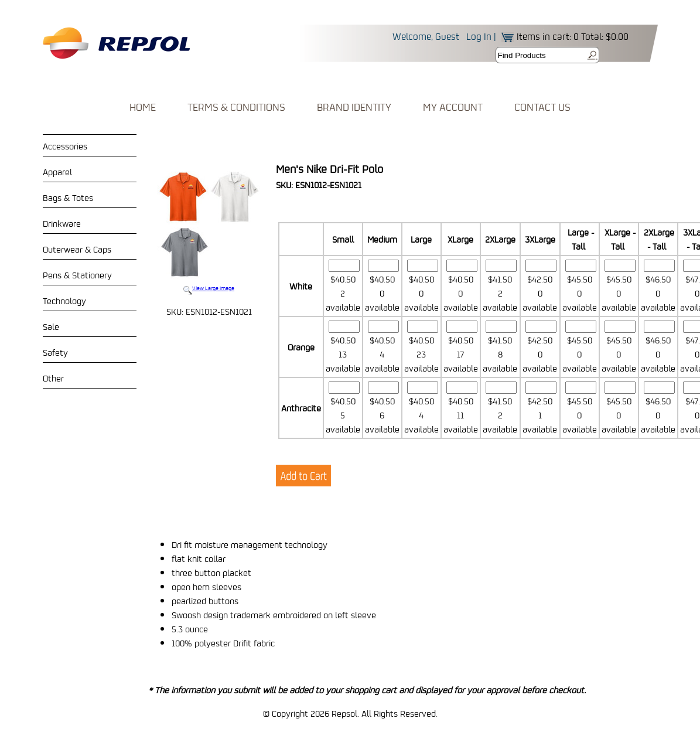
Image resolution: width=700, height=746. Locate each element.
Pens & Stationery (77, 275)
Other (53, 378)
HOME (143, 107)
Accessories (65, 146)
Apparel (57, 172)
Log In (479, 36)
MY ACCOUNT (453, 107)
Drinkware (62, 223)
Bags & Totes (68, 197)
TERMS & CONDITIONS (236, 107)
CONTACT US (542, 107)
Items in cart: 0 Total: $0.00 (565, 36)
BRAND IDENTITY (354, 107)
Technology (64, 301)
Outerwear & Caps (77, 249)
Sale (51, 326)
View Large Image (209, 231)
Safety (55, 352)
